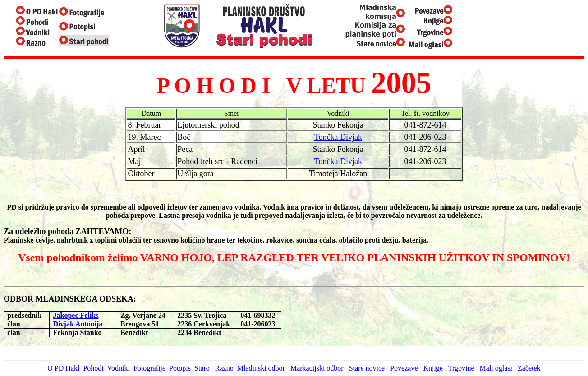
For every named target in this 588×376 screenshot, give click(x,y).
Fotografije (149, 368)
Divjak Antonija (78, 324)
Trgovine (461, 368)
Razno (224, 368)
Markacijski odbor (317, 368)
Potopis (180, 368)
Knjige (433, 368)
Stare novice (367, 368)
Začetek (529, 368)
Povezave (404, 368)
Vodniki (119, 368)
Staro (202, 368)
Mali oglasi (496, 368)
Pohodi (94, 368)
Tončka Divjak (338, 137)
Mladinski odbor (261, 368)
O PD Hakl (63, 368)
